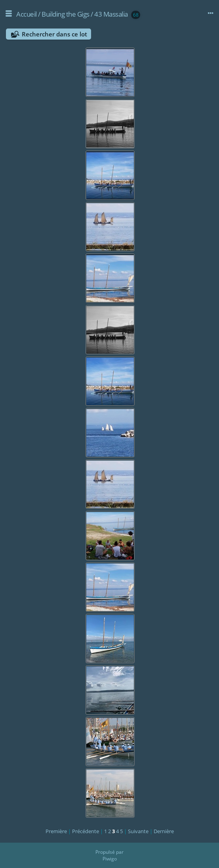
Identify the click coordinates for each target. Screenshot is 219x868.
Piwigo (110, 859)
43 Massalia (111, 14)
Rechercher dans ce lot (54, 34)
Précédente (86, 831)
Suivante (138, 831)
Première (56, 831)
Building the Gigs (66, 14)
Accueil (27, 14)
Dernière (164, 831)
